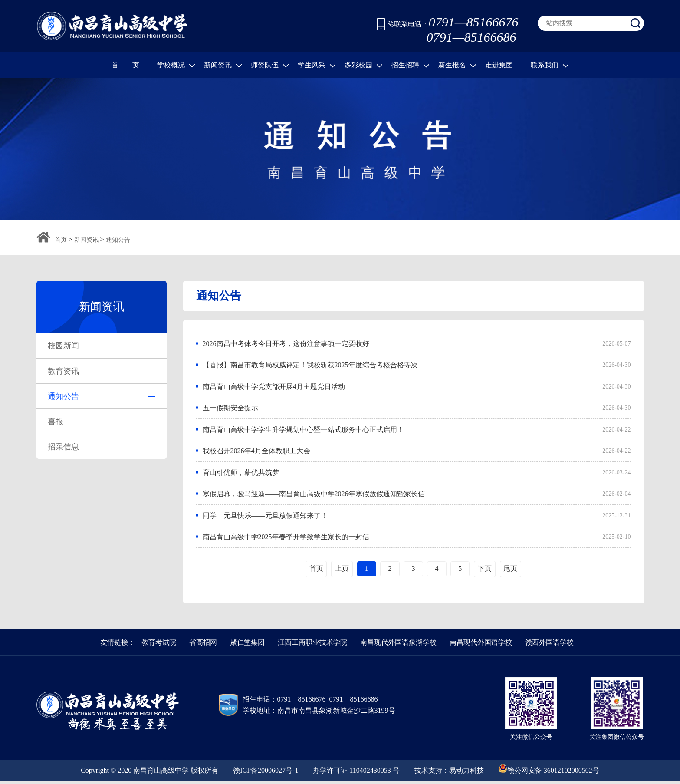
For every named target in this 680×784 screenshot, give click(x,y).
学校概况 (176, 65)
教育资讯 (63, 371)
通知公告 (118, 240)
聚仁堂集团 (247, 645)
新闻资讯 (223, 65)
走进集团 (499, 65)
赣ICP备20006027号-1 (266, 773)
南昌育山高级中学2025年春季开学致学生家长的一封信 (286, 539)
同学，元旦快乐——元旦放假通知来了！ (265, 517)
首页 (61, 240)
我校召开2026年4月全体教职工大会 (256, 452)
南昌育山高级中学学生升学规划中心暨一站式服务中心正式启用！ (303, 430)
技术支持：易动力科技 (449, 773)
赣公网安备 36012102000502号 (549, 771)
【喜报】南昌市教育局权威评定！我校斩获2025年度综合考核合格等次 (310, 365)
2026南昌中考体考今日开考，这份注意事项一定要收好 (286, 344)
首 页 (125, 65)
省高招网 (203, 645)
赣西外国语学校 (549, 645)
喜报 (56, 422)
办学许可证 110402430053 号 (356, 773)
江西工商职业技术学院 (312, 645)
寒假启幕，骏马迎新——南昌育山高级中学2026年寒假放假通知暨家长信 (314, 496)
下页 (486, 571)
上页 (341, 571)
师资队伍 (270, 65)
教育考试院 (159, 645)
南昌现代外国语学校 (481, 645)
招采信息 (63, 447)
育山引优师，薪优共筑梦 (241, 474)
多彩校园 (364, 65)
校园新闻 (63, 346)
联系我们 (550, 65)
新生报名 (457, 65)
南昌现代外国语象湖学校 (398, 645)
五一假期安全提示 (230, 409)
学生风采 (317, 65)
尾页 (512, 571)
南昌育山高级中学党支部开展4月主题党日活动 (274, 387)
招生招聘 (411, 65)
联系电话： (453, 24)
